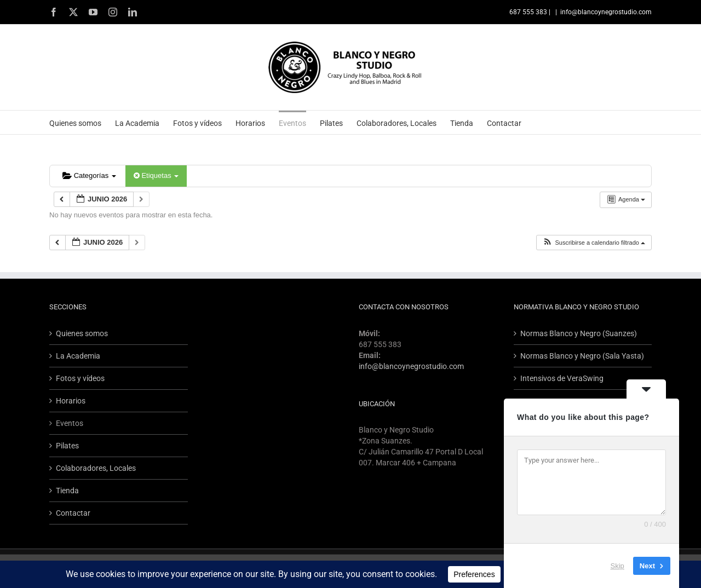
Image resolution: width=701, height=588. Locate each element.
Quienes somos (82, 333)
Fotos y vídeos (80, 378)
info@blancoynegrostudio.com (606, 12)
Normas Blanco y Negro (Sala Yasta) (582, 356)
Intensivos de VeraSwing (562, 378)
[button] (594, 243)
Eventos (70, 423)
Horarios (71, 401)
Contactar (73, 513)
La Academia (78, 356)
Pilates (67, 446)
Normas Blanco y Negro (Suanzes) (579, 333)
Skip (617, 566)
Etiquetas (156, 175)
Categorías (89, 175)
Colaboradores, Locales (96, 468)
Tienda (67, 491)
